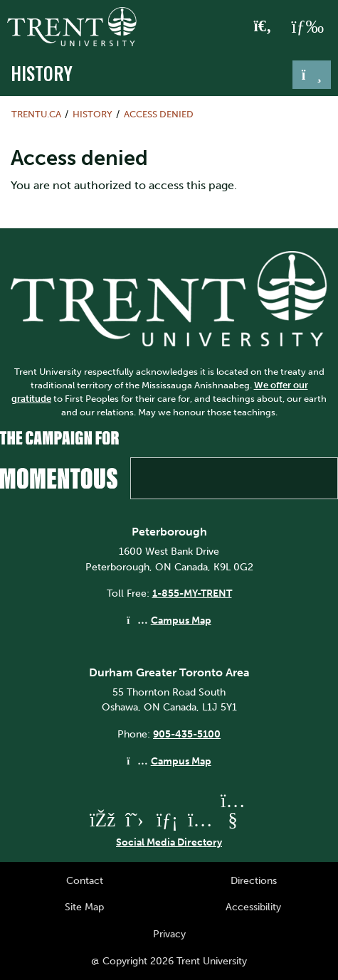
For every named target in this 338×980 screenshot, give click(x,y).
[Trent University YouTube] (233, 820)
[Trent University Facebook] (102, 820)
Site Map (84, 907)
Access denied (159, 114)
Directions (254, 880)
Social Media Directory (169, 842)
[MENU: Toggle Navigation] (307, 27)
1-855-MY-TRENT (192, 593)
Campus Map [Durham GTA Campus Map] (181, 761)
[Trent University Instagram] (200, 820)
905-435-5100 (187, 734)
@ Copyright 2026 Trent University (169, 961)
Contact (85, 880)
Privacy (169, 934)
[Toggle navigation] (312, 75)
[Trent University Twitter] (134, 820)
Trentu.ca (36, 114)
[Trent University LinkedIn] (167, 820)
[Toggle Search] (263, 27)
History (42, 73)
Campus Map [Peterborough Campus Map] (181, 620)
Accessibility (253, 907)
